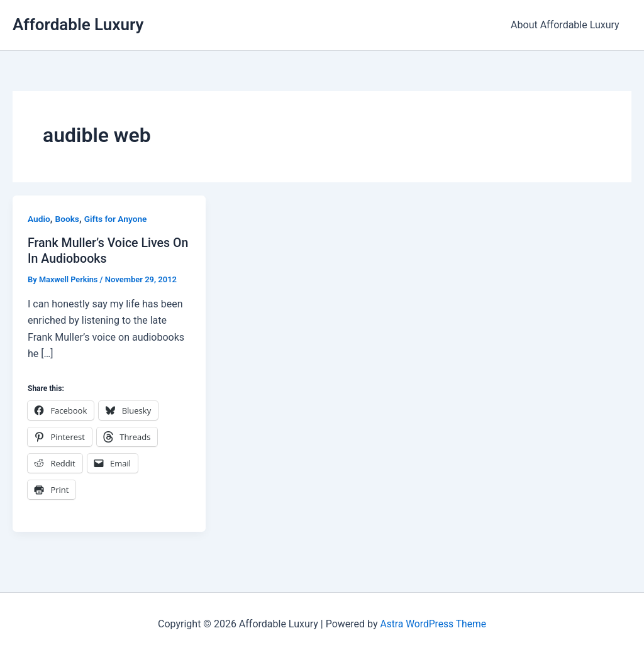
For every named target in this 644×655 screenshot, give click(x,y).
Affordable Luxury (78, 25)
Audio (39, 219)
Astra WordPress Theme (433, 623)
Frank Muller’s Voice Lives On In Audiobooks (100, 250)
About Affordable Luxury (567, 25)
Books (68, 219)
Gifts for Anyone (117, 219)
